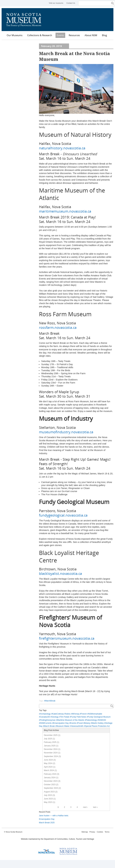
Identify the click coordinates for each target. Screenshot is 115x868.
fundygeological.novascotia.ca (63, 515)
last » (95, 807)
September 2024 (51, 756)
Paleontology (91, 720)
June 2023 (48, 799)
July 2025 (48, 739)
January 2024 (50, 778)
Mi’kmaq (76, 714)
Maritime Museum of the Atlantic (71, 720)
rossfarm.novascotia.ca (58, 327)
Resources (74, 35)
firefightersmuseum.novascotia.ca (67, 638)
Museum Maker (63, 726)
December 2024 (51, 749)
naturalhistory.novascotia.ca (62, 148)
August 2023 (49, 792)
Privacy (92, 832)
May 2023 (48, 802)
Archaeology (45, 714)
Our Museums (15, 35)
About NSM (91, 35)
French (84, 714)
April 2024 (48, 767)
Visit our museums (56, 3)
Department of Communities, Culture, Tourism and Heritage (69, 839)
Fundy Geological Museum (99, 717)
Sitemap (85, 832)
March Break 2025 (47, 823)
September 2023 (51, 788)
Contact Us (71, 3)
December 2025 (51, 735)
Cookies (100, 832)
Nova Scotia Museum (25, 20)
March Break (49, 726)
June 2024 (48, 760)
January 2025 (50, 746)
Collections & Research (40, 35)
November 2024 (51, 753)
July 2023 (48, 795)
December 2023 (51, 781)
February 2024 (50, 774)
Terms (107, 832)
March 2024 (49, 770)
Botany (87, 723)
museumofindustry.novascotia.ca (66, 432)
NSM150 (102, 720)
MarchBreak (50, 701)
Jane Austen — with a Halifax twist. (54, 816)
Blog (104, 35)
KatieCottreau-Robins (61, 714)
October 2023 (50, 785)
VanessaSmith (77, 726)
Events (60, 35)
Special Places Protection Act (97, 726)
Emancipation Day (61, 723)
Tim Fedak (65, 717)
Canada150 (45, 717)
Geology (55, 717)
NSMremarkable (95, 714)
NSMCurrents (46, 723)
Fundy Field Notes (78, 717)
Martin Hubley (98, 723)
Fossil (80, 723)
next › (85, 807)
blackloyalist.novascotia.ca (60, 573)
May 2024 (48, 763)
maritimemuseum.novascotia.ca (65, 211)
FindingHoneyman (48, 720)
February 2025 (50, 742)
